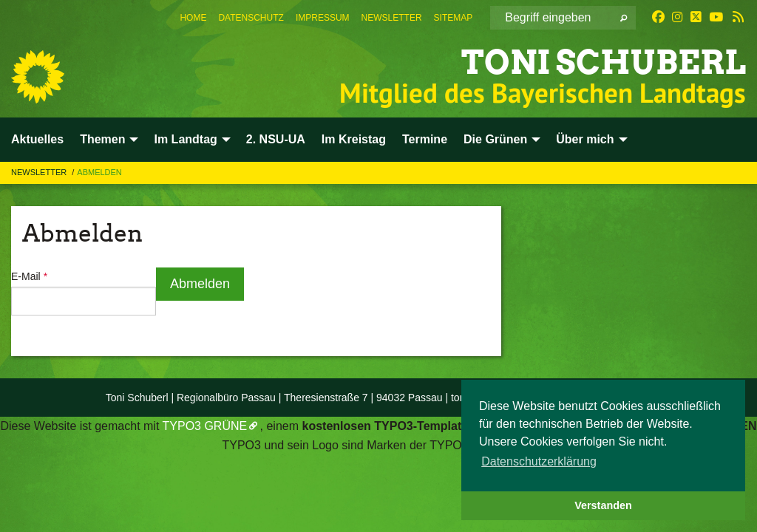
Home (193, 18)
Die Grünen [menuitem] (495, 139)
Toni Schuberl (604, 62)
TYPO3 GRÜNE (205, 426)
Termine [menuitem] (425, 139)
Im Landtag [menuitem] (185, 139)
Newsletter (392, 18)
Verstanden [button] (603, 505)
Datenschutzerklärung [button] (539, 461)
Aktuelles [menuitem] (37, 139)
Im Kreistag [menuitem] (354, 139)
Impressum (323, 18)
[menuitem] (193, 18)
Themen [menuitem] (102, 139)
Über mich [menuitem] (585, 139)
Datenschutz (251, 18)
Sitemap (454, 18)
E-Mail (29, 276)
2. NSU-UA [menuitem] (276, 139)
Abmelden (99, 172)
